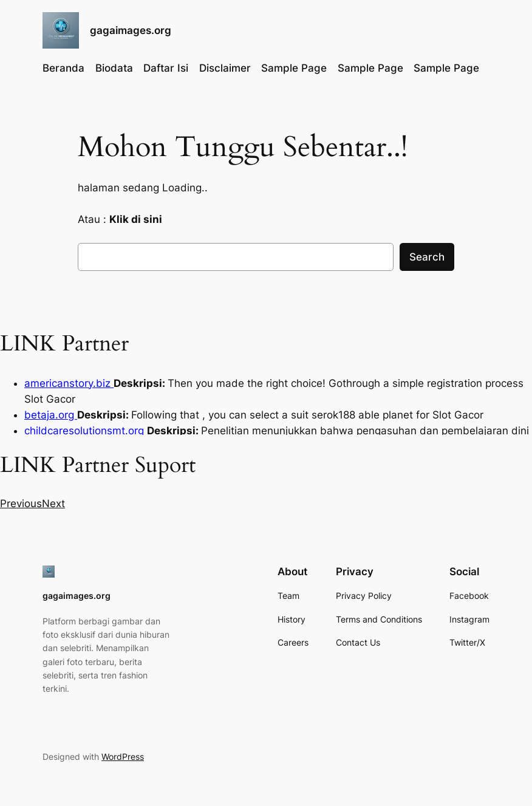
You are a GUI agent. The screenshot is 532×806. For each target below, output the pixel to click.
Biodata (114, 68)
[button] (21, 504)
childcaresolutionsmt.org (86, 431)
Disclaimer (225, 68)
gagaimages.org (131, 30)
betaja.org (51, 415)
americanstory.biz (69, 383)
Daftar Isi (166, 68)
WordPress (123, 756)
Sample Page (294, 68)
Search (427, 257)
